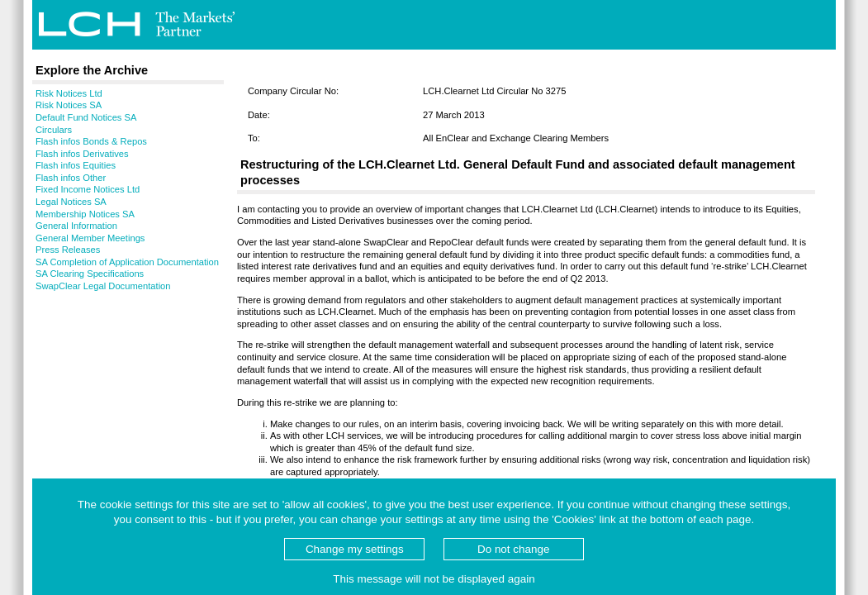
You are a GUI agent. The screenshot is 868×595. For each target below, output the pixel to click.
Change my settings (355, 549)
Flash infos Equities (76, 165)
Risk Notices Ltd (69, 93)
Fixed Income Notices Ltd (88, 189)
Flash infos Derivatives (82, 154)
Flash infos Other (71, 178)
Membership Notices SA (85, 214)
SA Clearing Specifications (90, 274)
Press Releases (68, 250)
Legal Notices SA (71, 202)
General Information (76, 226)
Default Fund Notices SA (86, 117)
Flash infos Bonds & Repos (91, 141)
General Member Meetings (90, 238)
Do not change (513, 549)
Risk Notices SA (69, 105)
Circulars (54, 130)
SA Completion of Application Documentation (127, 262)
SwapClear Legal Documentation (103, 286)
